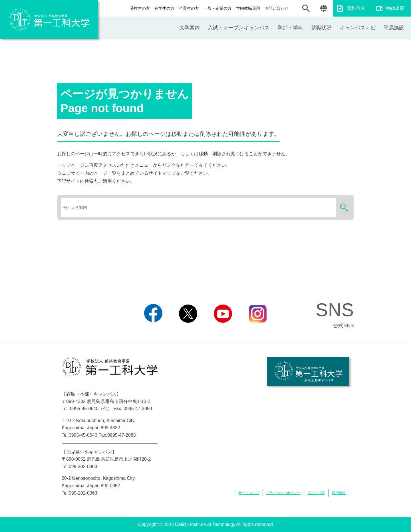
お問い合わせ (277, 8)
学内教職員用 (248, 8)
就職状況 (321, 28)
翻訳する (324, 8)
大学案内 (190, 28)
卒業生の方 (189, 8)
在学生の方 (164, 8)
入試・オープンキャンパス (239, 28)
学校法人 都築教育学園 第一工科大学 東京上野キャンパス (308, 371)
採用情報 (339, 493)
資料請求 (356, 8)
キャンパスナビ (358, 28)
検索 (306, 8)
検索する (343, 207)
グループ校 (316, 493)
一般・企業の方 (217, 8)
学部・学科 (290, 28)
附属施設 (394, 28)
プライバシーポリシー (283, 493)
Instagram (258, 330)
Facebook (153, 330)
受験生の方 (140, 8)
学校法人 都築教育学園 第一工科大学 (49, 19)
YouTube (223, 330)
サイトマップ (162, 173)
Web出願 (395, 8)
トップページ (71, 165)
